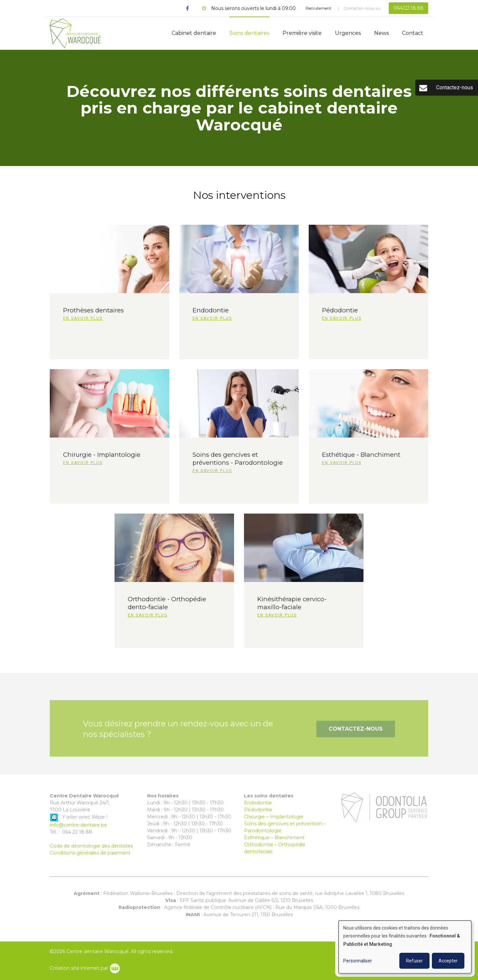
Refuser (414, 961)
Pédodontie (258, 810)
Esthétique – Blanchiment (274, 838)
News (381, 33)
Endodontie (258, 803)
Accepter (448, 961)
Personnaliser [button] (358, 961)
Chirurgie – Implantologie (274, 817)
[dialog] (405, 947)
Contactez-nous (356, 732)
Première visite (302, 33)
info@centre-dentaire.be (79, 825)
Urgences (348, 33)
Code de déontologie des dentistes (91, 846)
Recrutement (319, 8)
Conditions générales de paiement (90, 853)
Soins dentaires (249, 33)
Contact (413, 33)
